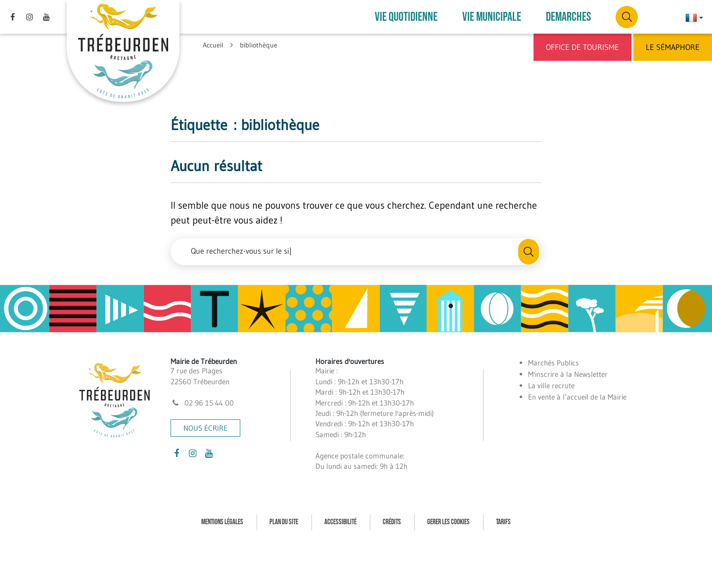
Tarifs (503, 522)
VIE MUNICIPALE (492, 17)
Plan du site (284, 522)
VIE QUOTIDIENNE (406, 17)
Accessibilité (340, 522)
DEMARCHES (568, 17)
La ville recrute (551, 385)
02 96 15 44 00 (202, 403)
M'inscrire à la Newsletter (568, 374)
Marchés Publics (554, 363)
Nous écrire (205, 428)
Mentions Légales (222, 522)
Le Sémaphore (673, 47)
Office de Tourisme (582, 47)
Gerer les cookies (448, 522)
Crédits (392, 522)
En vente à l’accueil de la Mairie (577, 397)
